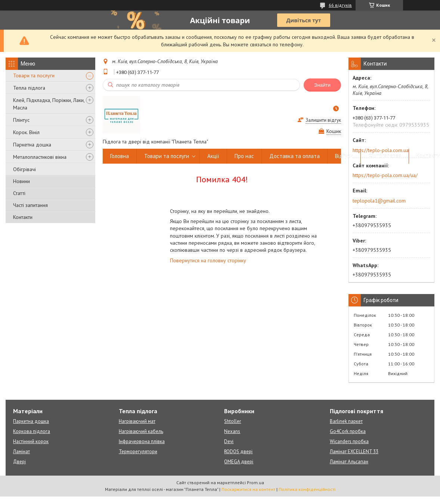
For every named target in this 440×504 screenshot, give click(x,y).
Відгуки (344, 156)
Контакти (23, 217)
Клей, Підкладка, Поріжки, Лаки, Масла (49, 104)
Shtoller (233, 421)
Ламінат (21, 452)
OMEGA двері (239, 462)
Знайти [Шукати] (322, 85)
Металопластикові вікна (40, 157)
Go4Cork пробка (348, 431)
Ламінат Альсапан (349, 462)
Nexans (232, 431)
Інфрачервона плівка (142, 441)
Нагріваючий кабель (141, 431)
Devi (229, 441)
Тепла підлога (29, 88)
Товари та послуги (34, 75)
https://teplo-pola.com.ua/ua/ (385, 175)
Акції (213, 156)
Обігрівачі (24, 169)
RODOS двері (238, 452)
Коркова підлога (32, 431)
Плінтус (21, 120)
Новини (21, 181)
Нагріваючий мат (137, 421)
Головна (120, 156)
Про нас (244, 156)
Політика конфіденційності (307, 489)
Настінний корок (31, 441)
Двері (19, 462)
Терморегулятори (138, 452)
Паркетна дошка (32, 145)
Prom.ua (255, 483)
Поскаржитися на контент (248, 489)
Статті (19, 193)
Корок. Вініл (26, 132)
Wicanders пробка (349, 441)
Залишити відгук (323, 120)
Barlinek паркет (346, 421)
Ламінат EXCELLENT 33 (354, 452)
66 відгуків (340, 5)
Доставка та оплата (295, 156)
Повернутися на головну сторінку (208, 260)
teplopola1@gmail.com (379, 201)
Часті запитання (30, 205)
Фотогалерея (385, 156)
